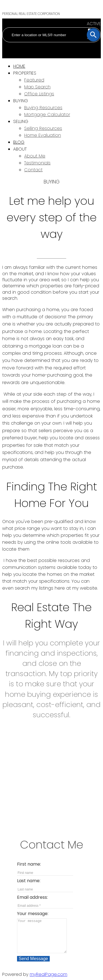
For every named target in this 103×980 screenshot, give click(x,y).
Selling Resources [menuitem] (43, 128)
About (20, 149)
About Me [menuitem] (35, 156)
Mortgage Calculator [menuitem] (47, 115)
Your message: (33, 914)
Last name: (29, 881)
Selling (21, 121)
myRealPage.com (48, 974)
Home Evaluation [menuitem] (43, 135)
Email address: (32, 897)
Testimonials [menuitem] (37, 163)
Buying (21, 101)
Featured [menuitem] (34, 80)
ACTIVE (94, 24)
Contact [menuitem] (33, 170)
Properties (25, 73)
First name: (29, 864)
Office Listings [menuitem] (39, 94)
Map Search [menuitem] (37, 87)
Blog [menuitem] (19, 142)
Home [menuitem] (19, 66)
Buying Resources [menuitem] (43, 108)
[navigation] (51, 118)
